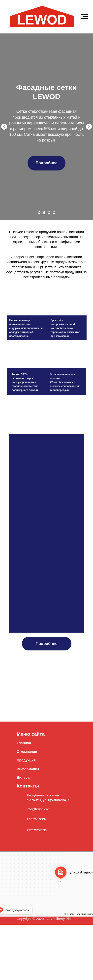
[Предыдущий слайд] (4, 127)
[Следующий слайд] (89, 127)
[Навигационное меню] (85, 17)
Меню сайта (31, 734)
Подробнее (46, 644)
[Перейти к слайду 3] (49, 213)
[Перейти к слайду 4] (54, 213)
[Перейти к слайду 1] (39, 213)
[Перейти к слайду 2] (44, 213)
